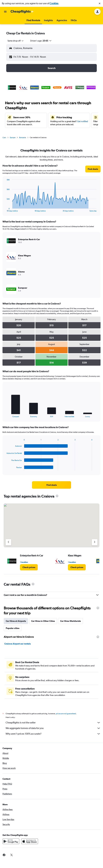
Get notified (83, 121)
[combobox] (16, 41)
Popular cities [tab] (13, 628)
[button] (100, 3)
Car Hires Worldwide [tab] (71, 621)
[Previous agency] (8, 542)
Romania (23, 137)
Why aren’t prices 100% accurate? (53, 734)
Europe (13, 137)
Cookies (54, 3)
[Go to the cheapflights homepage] (22, 12)
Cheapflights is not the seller (53, 723)
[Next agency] (95, 542)
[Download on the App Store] (30, 841)
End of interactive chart (5, 209)
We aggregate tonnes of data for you (53, 728)
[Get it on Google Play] (11, 841)
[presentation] (57, 496)
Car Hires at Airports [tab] (16, 621)
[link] (93, 169)
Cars (4, 137)
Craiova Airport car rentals (18, 644)
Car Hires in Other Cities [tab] (43, 621)
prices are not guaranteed (66, 714)
